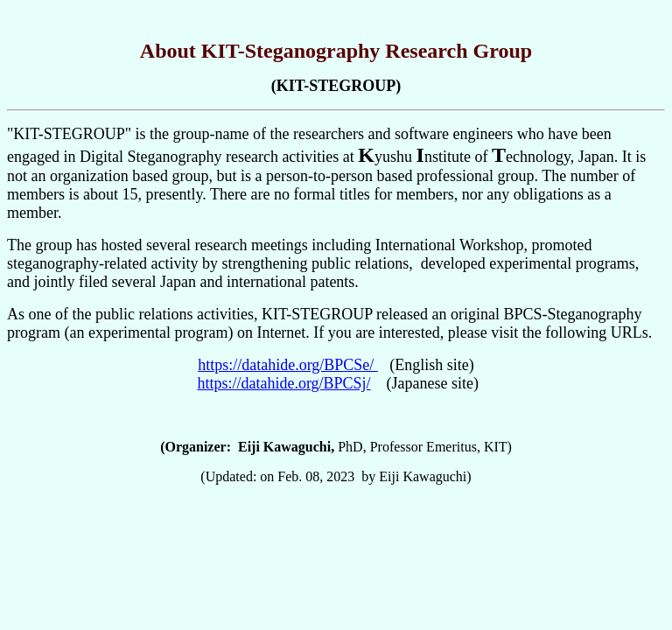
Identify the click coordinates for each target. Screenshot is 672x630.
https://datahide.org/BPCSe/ (288, 365)
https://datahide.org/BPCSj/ (283, 383)
